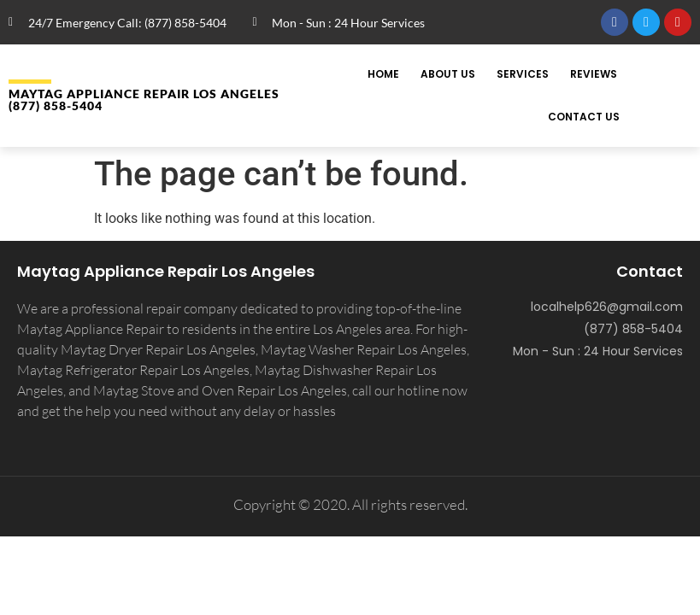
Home (383, 74)
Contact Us (584, 117)
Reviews (594, 74)
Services (523, 74)
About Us (448, 74)
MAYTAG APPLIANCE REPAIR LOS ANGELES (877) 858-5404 (144, 100)
